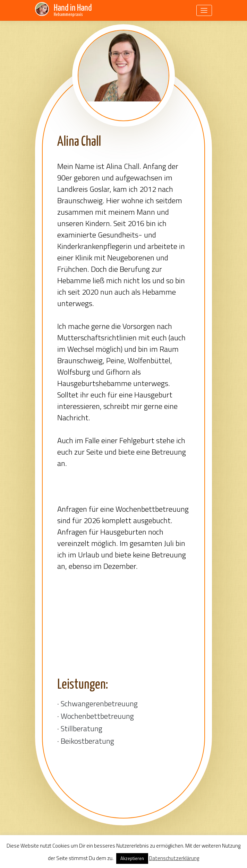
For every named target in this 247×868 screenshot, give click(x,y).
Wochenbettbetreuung (97, 716)
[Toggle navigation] (204, 10)
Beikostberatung (87, 741)
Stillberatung (82, 728)
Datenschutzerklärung (174, 858)
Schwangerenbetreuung (99, 704)
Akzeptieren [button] (132, 858)
